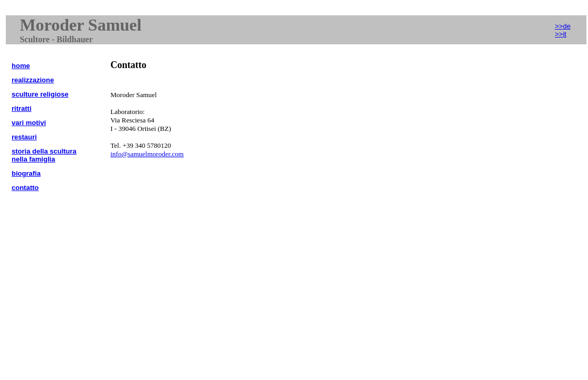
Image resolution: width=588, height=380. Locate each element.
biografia (26, 173)
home (21, 66)
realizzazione (33, 80)
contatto (25, 188)
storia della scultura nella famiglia (44, 155)
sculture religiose (40, 94)
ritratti (22, 108)
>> (561, 34)
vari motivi (29, 123)
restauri (24, 137)
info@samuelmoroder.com (147, 154)
